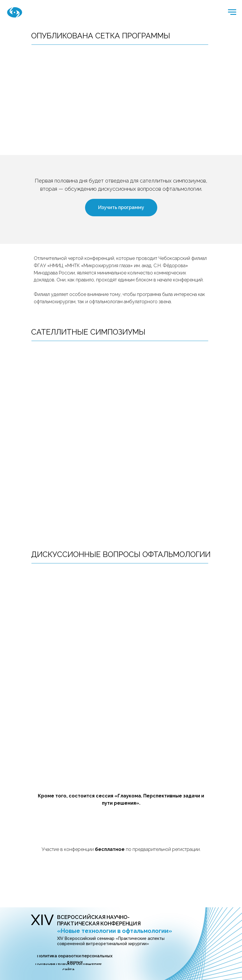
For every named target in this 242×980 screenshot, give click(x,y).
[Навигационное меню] (232, 12)
